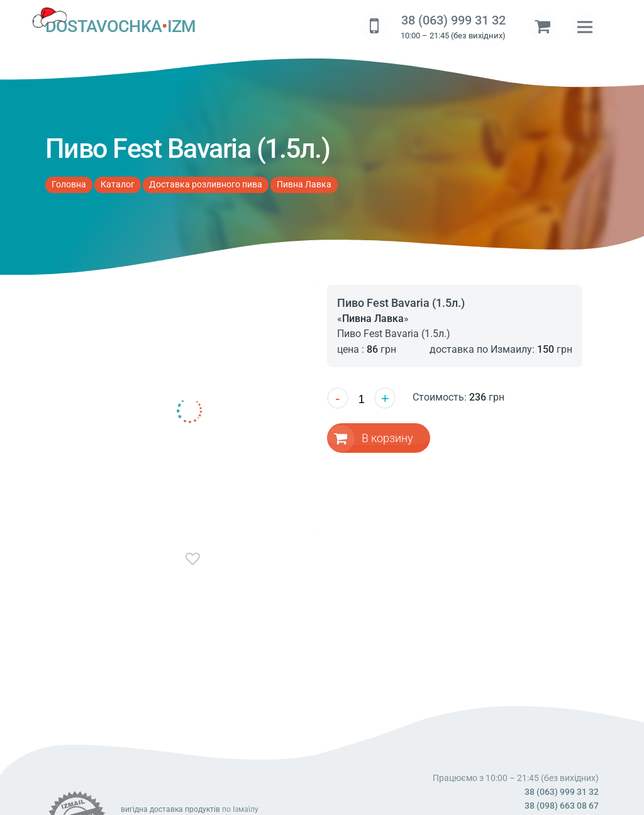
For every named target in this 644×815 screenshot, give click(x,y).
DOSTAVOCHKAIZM (121, 27)
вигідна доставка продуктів (170, 809)
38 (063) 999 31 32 (453, 20)
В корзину (388, 437)
